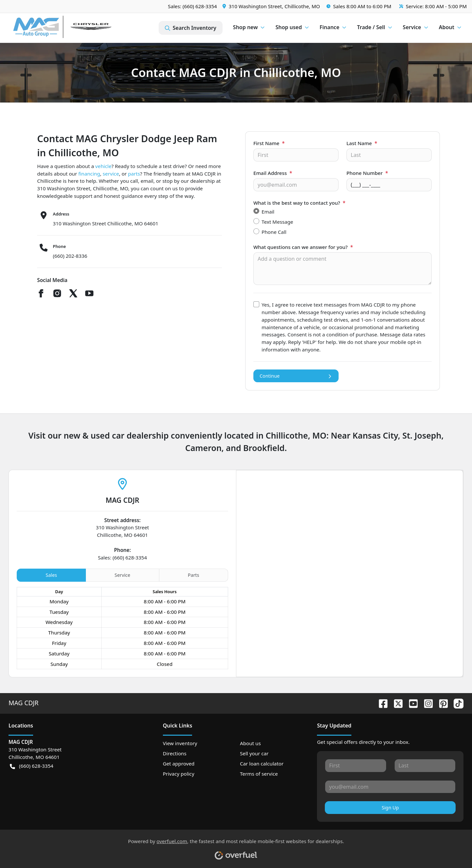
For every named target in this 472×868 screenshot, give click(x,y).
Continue (296, 376)
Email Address (273, 173)
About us (250, 743)
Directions (175, 753)
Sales (51, 575)
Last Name (362, 143)
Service (123, 575)
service (111, 174)
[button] (272, 6)
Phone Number (367, 173)
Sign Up (390, 808)
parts (134, 174)
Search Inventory (191, 28)
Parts (194, 575)
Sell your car (254, 753)
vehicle (103, 166)
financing (89, 174)
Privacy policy (179, 774)
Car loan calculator (262, 764)
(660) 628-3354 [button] (32, 766)
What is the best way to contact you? (299, 203)
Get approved (179, 764)
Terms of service (259, 774)
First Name (269, 143)
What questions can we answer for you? (303, 247)
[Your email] (296, 185)
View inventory (180, 743)
